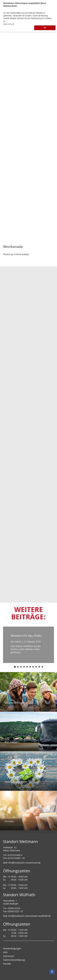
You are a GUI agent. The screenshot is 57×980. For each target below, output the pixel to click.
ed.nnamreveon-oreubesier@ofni (24, 863)
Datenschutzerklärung (14, 960)
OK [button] (45, 28)
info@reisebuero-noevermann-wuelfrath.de (29, 916)
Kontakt (7, 964)
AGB (5, 952)
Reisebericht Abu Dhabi (26, 636)
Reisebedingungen (12, 948)
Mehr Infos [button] (9, 24)
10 (42, 667)
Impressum (9, 956)
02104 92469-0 (15, 855)
